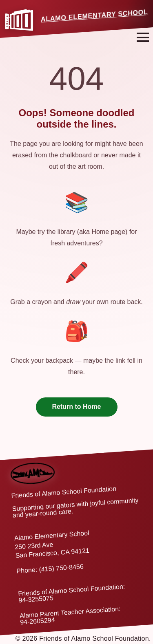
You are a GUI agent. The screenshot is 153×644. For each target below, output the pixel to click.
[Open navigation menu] (143, 37)
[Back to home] (32, 467)
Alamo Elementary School (94, 16)
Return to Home (77, 407)
